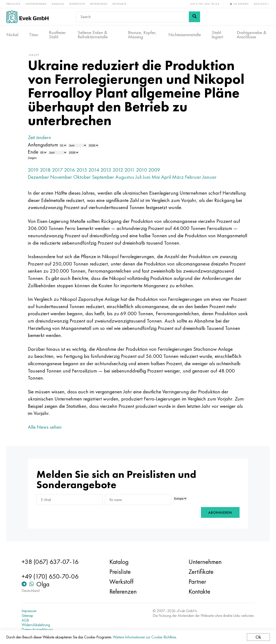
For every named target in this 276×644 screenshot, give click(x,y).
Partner (197, 582)
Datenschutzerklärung (38, 630)
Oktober (83, 178)
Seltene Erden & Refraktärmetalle (93, 35)
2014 (95, 170)
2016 (71, 170)
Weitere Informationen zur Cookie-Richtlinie (145, 637)
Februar (194, 178)
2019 (34, 170)
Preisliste (14, 4)
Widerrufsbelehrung (37, 625)
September (104, 178)
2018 (46, 170)
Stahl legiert (217, 35)
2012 (119, 170)
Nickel (12, 35)
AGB (26, 620)
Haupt (35, 56)
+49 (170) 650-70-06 (204, 4)
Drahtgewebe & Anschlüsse (252, 35)
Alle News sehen (46, 428)
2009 (155, 170)
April (167, 178)
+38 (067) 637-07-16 (51, 562)
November (62, 178)
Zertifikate (201, 572)
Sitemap (28, 616)
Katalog (58, 4)
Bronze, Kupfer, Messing (142, 35)
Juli (140, 178)
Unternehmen (36, 4)
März (179, 178)
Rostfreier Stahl (57, 35)
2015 (83, 170)
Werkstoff (78, 4)
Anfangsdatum (44, 145)
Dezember (39, 178)
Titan (34, 35)
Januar (211, 178)
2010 (143, 170)
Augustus (126, 178)
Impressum (30, 611)
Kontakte (120, 4)
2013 (107, 170)
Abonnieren (219, 513)
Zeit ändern (41, 138)
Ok (258, 637)
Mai (157, 178)
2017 (58, 170)
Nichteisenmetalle (185, 35)
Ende (34, 153)
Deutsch (262, 4)
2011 (131, 170)
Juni (148, 178)
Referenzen (99, 4)
